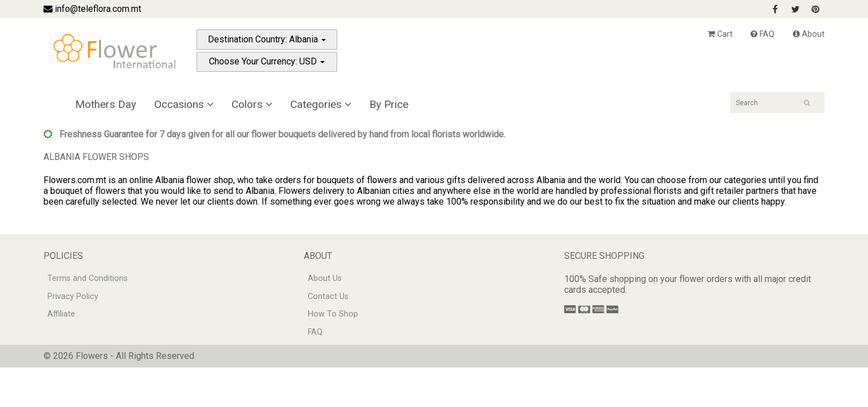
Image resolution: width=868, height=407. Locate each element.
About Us (325, 278)
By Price (389, 104)
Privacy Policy (73, 296)
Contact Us (328, 296)
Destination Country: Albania (267, 39)
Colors (252, 104)
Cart (720, 34)
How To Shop (333, 314)
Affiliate (61, 314)
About (809, 34)
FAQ (762, 34)
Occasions (184, 104)
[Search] (777, 103)
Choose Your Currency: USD (267, 61)
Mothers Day (106, 104)
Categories (321, 104)
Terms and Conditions (88, 278)
